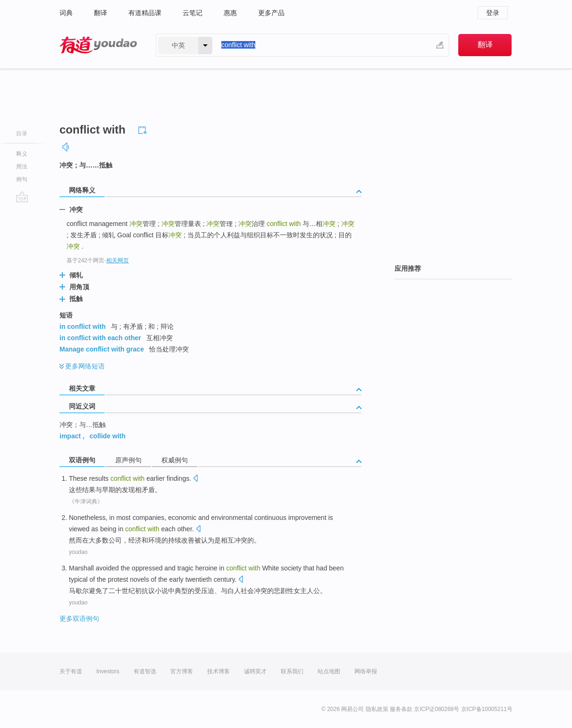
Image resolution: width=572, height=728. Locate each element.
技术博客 (219, 671)
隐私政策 (377, 709)
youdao (78, 552)
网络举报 (366, 671)
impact (70, 436)
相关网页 (118, 260)
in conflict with (83, 326)
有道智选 (145, 671)
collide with (108, 436)
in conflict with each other (100, 338)
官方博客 (182, 671)
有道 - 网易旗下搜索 (98, 45)
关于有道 (71, 671)
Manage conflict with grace (102, 349)
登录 (493, 13)
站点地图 (329, 671)
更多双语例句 (79, 619)
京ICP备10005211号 (487, 709)
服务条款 (401, 709)
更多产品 (271, 13)
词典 (66, 13)
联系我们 (292, 671)
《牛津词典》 (86, 502)
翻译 (101, 13)
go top (22, 197)
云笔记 (193, 13)
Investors (108, 671)
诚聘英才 (255, 671)
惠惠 (230, 13)
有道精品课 (145, 13)
